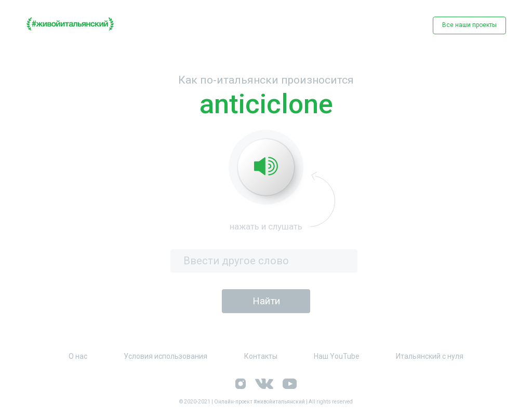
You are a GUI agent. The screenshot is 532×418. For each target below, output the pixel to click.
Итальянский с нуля (430, 356)
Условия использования (165, 356)
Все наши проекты (469, 25)
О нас (78, 356)
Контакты (261, 356)
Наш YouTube (337, 356)
